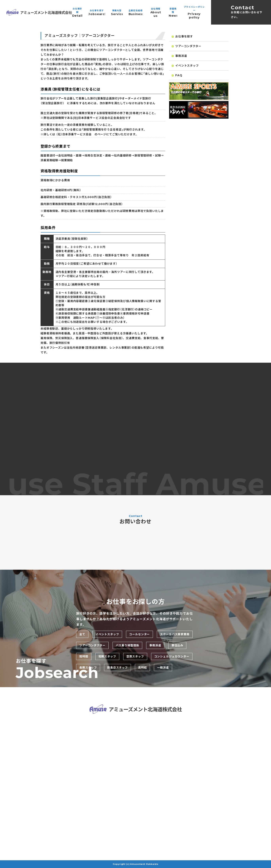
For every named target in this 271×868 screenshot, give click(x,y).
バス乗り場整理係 (127, 645)
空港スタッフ (135, 656)
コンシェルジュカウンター (172, 656)
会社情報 (156, 12)
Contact (248, 12)
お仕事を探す (97, 12)
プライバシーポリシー (194, 12)
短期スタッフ (107, 656)
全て (82, 634)
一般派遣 (163, 668)
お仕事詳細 (77, 12)
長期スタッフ (88, 668)
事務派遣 (179, 57)
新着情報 (173, 12)
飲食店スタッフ (117, 668)
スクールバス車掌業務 (175, 634)
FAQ (177, 76)
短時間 (84, 656)
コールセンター (139, 634)
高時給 (143, 668)
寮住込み (177, 645)
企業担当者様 (136, 12)
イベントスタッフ (185, 66)
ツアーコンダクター (187, 47)
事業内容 (117, 12)
